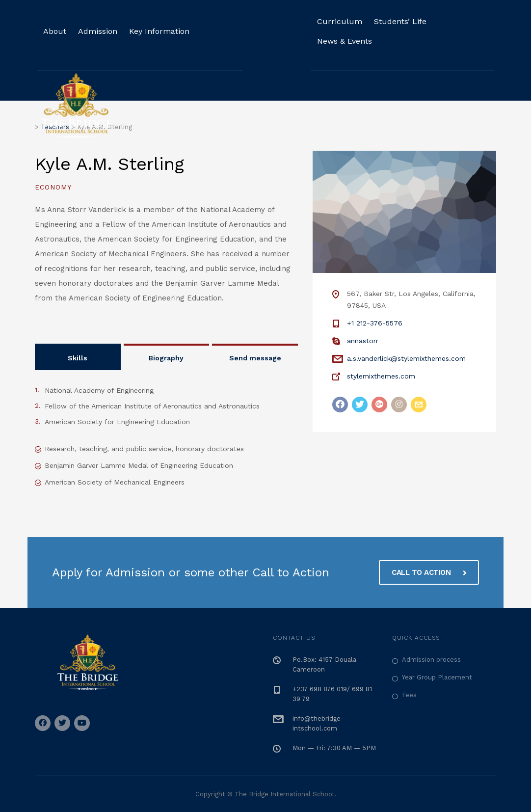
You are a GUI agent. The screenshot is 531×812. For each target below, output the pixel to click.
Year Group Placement (437, 676)
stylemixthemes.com (381, 376)
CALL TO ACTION (429, 571)
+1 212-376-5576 (375, 323)
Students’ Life (400, 21)
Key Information (159, 31)
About (55, 31)
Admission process (431, 658)
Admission (98, 31)
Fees (409, 693)
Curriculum (340, 21)
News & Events (345, 41)
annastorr (363, 341)
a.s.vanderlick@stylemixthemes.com (406, 358)
